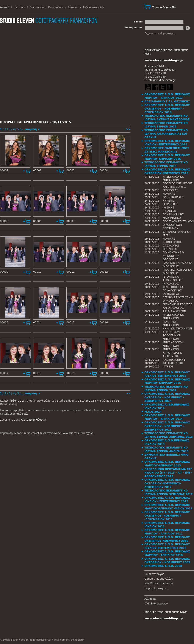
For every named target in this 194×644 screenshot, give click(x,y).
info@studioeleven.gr (161, 80)
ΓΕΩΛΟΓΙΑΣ (170, 204)
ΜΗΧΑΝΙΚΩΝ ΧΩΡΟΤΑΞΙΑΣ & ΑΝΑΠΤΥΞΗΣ (172, 353)
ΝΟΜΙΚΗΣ (169, 194)
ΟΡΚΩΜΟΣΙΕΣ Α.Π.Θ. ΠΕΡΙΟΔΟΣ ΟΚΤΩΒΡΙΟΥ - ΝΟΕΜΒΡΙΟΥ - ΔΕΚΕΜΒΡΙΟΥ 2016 (167, 109)
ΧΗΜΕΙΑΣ (169, 201)
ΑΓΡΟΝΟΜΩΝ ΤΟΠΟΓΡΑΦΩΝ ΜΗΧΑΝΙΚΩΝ (172, 336)
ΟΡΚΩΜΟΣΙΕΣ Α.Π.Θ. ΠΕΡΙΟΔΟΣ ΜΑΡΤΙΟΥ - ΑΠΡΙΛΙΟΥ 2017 (167, 96)
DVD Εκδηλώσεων (156, 604)
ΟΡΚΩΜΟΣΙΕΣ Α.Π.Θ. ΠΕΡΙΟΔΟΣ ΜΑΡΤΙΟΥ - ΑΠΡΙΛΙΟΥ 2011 (167, 532)
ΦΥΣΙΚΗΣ (168, 208)
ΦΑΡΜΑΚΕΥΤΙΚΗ (173, 363)
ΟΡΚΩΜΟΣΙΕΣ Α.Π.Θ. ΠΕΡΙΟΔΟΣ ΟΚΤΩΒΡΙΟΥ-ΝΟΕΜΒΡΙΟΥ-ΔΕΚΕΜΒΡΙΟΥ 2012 (167, 483)
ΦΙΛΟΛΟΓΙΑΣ (171, 284)
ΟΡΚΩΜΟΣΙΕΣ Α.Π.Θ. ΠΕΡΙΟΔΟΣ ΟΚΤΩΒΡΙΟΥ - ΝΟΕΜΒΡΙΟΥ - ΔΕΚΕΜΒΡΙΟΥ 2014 (167, 397)
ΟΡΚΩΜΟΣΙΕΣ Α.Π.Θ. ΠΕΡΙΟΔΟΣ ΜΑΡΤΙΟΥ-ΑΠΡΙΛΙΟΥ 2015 (167, 381)
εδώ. (25, 414)
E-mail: (138, 22)
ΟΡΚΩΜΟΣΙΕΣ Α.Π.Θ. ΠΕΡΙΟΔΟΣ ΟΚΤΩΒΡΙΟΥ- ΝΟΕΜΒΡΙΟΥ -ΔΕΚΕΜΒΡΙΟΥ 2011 (167, 516)
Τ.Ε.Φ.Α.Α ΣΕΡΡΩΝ (174, 311)
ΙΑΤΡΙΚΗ (168, 367)
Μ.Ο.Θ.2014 (153, 412)
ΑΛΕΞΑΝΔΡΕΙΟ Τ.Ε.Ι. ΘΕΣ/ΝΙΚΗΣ (167, 102)
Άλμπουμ (150, 599)
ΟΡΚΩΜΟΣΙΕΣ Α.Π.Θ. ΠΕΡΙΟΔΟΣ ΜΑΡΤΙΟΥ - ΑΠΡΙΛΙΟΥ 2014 (167, 417)
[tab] (169, 96)
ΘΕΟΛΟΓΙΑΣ (170, 249)
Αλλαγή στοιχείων (94, 7)
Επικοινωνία (37, 7)
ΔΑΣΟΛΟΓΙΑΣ (171, 246)
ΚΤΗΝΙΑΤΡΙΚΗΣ (172, 242)
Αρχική (5, 7)
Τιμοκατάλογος (154, 574)
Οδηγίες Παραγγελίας (159, 579)
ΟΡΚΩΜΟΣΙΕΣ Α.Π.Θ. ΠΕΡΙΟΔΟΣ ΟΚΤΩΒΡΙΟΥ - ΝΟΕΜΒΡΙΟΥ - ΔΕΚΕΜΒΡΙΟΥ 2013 (167, 426)
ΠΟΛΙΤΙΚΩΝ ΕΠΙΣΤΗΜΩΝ (178, 221)
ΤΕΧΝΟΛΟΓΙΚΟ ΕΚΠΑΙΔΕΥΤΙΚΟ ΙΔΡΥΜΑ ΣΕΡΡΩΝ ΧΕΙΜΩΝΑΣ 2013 (169, 435)
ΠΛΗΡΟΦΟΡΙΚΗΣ (173, 215)
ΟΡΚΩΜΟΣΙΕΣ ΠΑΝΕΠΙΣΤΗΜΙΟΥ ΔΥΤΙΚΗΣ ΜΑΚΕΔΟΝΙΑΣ (167, 150)
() (164, 7)
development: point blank (69, 640)
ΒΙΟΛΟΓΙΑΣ (170, 211)
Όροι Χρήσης (56, 7)
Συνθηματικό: (134, 28)
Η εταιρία (19, 7)
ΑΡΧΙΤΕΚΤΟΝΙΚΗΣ (174, 360)
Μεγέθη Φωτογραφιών (159, 584)
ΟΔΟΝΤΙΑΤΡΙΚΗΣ (173, 197)
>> (128, 129)
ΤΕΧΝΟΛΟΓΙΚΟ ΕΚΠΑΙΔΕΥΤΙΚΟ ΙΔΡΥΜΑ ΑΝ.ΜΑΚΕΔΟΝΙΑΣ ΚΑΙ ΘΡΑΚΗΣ (166, 134)
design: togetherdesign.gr (36, 640)
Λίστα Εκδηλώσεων (33, 420)
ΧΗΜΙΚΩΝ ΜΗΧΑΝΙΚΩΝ (177, 329)
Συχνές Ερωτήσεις (156, 588)
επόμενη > (32, 129)
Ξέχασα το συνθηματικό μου (160, 33)
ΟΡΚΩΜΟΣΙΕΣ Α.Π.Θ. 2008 (163, 566)
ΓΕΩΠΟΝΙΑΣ (170, 190)
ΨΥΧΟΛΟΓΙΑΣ (171, 294)
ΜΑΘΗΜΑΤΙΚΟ (172, 218)
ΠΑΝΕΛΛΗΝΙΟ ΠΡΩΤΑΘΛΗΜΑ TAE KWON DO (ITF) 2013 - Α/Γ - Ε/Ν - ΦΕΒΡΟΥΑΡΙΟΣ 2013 (168, 473)
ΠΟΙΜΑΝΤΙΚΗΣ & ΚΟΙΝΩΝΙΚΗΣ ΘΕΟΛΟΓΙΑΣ (173, 256)
